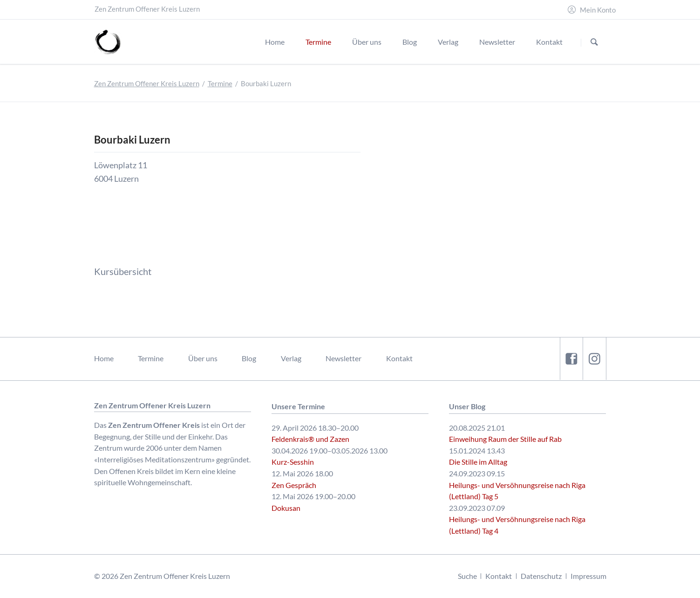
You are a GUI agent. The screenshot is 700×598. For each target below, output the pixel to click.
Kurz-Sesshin (293, 462)
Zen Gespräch (294, 485)
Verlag (291, 358)
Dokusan (286, 508)
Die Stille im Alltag (478, 462)
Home (104, 358)
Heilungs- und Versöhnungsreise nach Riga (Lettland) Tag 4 (517, 525)
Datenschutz (541, 576)
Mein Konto (598, 10)
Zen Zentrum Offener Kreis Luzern (147, 84)
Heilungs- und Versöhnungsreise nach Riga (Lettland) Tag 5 (517, 491)
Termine (220, 84)
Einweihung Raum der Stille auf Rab (505, 439)
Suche (467, 576)
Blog (249, 358)
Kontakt (399, 358)
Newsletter (343, 358)
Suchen (594, 42)
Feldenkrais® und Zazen (310, 439)
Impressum (588, 576)
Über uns (203, 358)
